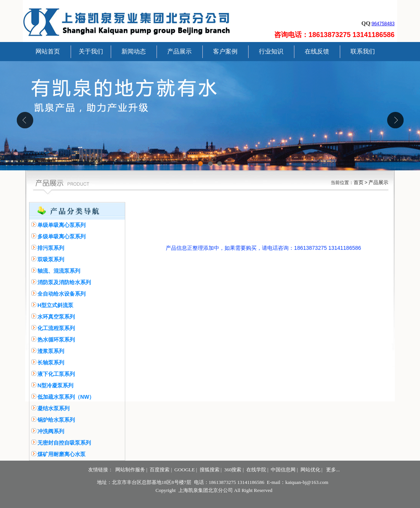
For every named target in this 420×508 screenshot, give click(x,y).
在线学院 (256, 470)
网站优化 (310, 470)
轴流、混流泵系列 (59, 271)
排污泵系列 (51, 248)
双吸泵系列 (51, 259)
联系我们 (363, 51)
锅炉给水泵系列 (56, 420)
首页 (359, 182)
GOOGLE (185, 470)
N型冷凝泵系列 (55, 385)
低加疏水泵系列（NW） (66, 397)
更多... (333, 470)
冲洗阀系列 (51, 431)
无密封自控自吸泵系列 (64, 443)
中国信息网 (283, 470)
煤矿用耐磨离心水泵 (61, 454)
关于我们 (91, 51)
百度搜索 (160, 470)
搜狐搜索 (210, 470)
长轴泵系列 (51, 362)
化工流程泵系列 (56, 328)
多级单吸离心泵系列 (61, 236)
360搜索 (233, 470)
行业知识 (271, 51)
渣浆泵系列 (51, 351)
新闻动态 (134, 51)
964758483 (383, 24)
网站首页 (48, 51)
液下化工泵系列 (56, 374)
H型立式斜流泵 (55, 305)
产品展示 (179, 51)
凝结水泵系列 (53, 408)
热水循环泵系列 (56, 340)
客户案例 (225, 51)
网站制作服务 (130, 470)
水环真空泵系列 (56, 317)
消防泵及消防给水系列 (64, 282)
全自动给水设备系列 (61, 294)
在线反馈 (317, 51)
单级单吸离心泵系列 (61, 225)
